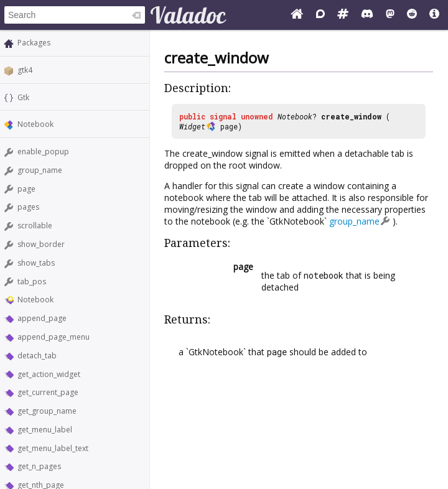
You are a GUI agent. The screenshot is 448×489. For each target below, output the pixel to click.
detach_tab (37, 356)
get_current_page (48, 392)
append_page (42, 318)
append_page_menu (54, 337)
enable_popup (43, 151)
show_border (41, 244)
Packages (34, 43)
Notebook (35, 124)
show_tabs (36, 263)
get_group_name (47, 411)
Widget (192, 126)
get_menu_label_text (53, 448)
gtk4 (25, 70)
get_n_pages (39, 466)
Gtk (23, 97)
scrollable (35, 226)
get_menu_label (45, 430)
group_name (40, 170)
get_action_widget (49, 374)
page (26, 189)
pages (28, 207)
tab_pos (32, 282)
